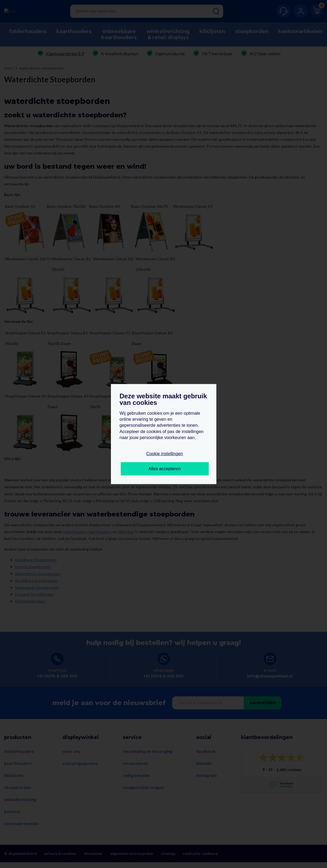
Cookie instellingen (164, 454)
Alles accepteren (164, 469)
